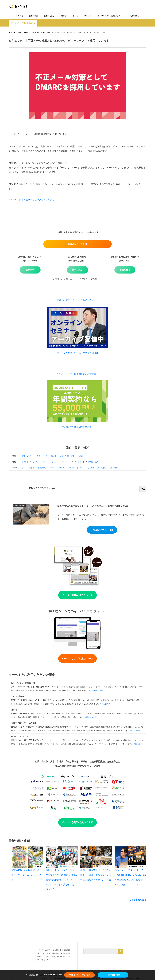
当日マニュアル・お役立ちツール (110, 16)
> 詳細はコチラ (98, 691)
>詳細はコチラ (91, 717)
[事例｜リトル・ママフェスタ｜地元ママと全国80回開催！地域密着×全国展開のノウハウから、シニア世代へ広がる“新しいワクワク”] (62, 857)
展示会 (31, 468)
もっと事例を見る (138, 900)
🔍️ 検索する (134, 16)
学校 (23, 468)
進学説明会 (102, 468)
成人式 (62, 468)
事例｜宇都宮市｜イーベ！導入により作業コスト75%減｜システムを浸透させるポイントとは (96, 875)
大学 (62, 456)
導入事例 (19, 16)
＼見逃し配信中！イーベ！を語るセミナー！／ (77, 300)
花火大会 (91, 468)
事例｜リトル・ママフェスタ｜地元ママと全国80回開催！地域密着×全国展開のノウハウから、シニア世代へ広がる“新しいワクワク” (62, 880)
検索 (143, 489)
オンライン (66, 462)
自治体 (54, 456)
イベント (25, 462)
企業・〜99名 (42, 456)
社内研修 (114, 468)
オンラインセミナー (51, 462)
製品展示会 (42, 468)
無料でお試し (49, 16)
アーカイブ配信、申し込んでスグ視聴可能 (77, 353)
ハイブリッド (79, 462)
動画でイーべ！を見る (70, 16)
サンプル (88, 16)
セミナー (36, 462)
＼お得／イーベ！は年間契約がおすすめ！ (77, 374)
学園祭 (53, 468)
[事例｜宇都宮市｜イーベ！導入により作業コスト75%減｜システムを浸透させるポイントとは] (96, 857)
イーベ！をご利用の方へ (23, 23)
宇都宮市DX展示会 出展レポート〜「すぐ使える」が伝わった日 (27, 875)
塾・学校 (71, 456)
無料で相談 (34, 16)
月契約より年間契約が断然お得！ (77, 427)
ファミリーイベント (76, 468)
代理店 (80, 456)
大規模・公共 (93, 462)
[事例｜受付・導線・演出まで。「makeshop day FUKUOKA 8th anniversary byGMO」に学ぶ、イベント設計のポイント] (131, 857)
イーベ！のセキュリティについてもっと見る (32, 200)
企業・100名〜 (27, 456)
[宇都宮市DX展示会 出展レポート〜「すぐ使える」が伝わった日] (27, 857)
